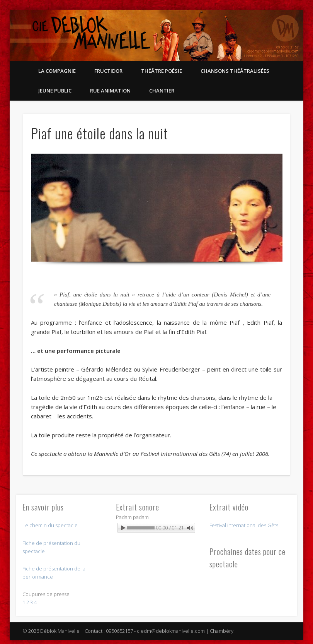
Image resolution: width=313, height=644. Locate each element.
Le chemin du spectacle (50, 525)
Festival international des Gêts (244, 525)
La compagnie (57, 71)
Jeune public (55, 91)
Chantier (162, 91)
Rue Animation (110, 91)
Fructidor (108, 71)
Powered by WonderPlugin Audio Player (161, 537)
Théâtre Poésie (162, 71)
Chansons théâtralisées (235, 71)
